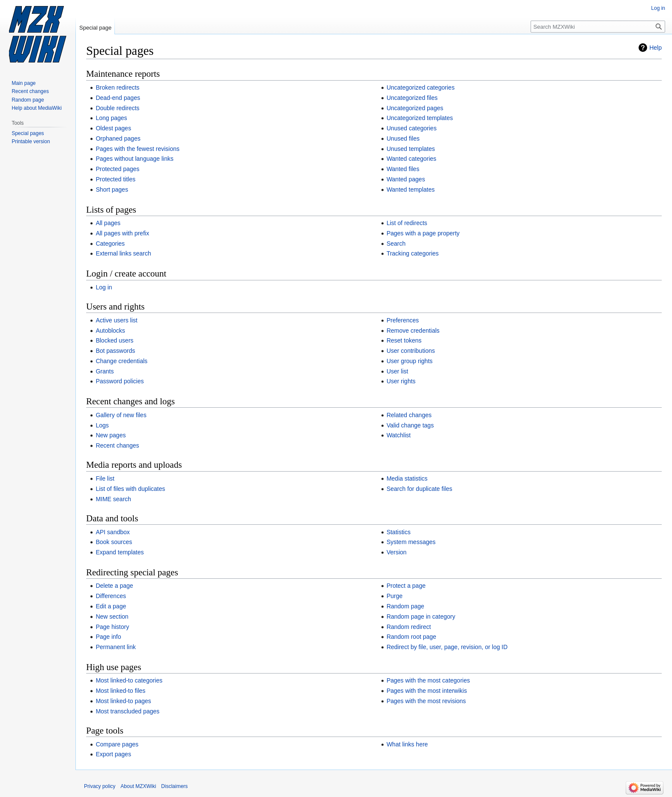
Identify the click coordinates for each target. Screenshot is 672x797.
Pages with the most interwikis (427, 691)
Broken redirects (117, 87)
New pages (111, 435)
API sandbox (112, 532)
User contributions (411, 351)
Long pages (111, 118)
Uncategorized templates (420, 118)
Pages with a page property (423, 233)
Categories (110, 244)
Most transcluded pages (127, 711)
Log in (104, 287)
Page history (112, 627)
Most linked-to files (120, 691)
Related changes (409, 415)
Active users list (116, 320)
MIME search (113, 499)
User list (397, 371)
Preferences (403, 320)
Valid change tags (410, 425)
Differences (111, 596)
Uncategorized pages (415, 108)
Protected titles (115, 179)
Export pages (113, 754)
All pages (108, 223)
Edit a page (111, 606)
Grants (105, 371)
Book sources (114, 542)
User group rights (409, 361)
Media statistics (407, 478)
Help (655, 48)
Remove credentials (413, 331)
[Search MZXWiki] (598, 27)
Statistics (399, 532)
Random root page (411, 637)
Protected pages (117, 169)
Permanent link (115, 647)
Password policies (120, 381)
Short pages (112, 189)
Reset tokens (404, 340)
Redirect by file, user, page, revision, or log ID (447, 647)
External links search (123, 253)
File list (105, 478)
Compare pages (117, 744)
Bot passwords (115, 351)
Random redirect (409, 627)
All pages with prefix (122, 233)
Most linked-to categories (129, 680)
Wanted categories (411, 159)
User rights (401, 381)
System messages (411, 542)
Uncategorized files (412, 98)
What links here (407, 744)
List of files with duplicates (130, 489)
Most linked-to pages (123, 701)
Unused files (403, 138)
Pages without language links (134, 159)
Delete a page (114, 586)
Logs (102, 425)
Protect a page (406, 586)
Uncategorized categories (421, 87)
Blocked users (114, 340)
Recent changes (117, 445)
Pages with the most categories (428, 680)
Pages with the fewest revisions (137, 149)
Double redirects (117, 108)
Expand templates (120, 552)
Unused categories (412, 128)
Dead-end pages (118, 98)
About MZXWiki (138, 786)
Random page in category (421, 617)
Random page (405, 606)
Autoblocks (110, 331)
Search (396, 244)
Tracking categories (413, 253)
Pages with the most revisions (426, 701)
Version (397, 552)
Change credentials (121, 361)
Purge (394, 596)
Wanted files (403, 169)
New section (112, 617)
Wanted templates (411, 189)
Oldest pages (113, 128)
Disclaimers (174, 786)
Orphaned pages (118, 138)
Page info (108, 637)
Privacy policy (100, 786)
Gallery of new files (121, 415)
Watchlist (399, 435)
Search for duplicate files (419, 489)
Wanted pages (406, 179)
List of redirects (407, 223)
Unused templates (411, 149)
